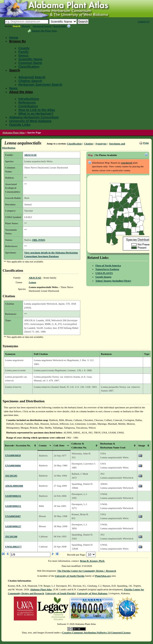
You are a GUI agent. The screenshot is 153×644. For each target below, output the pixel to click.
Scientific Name (30, 59)
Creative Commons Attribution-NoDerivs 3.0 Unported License (96, 632)
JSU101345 (11, 476)
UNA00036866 (13, 465)
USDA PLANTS (104, 273)
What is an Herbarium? (36, 114)
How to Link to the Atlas (37, 110)
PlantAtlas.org (103, 576)
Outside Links (20, 125)
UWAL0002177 (13, 547)
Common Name (30, 63)
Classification (29, 67)
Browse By (17, 41)
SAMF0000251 (13, 506)
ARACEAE (30, 155)
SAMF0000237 (13, 526)
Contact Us (144, 21)
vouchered (126, 163)
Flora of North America (108, 265)
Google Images (103, 277)
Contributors (28, 106)
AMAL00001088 (14, 486)
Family (23, 52)
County (24, 48)
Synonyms (101, 144)
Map (90, 155)
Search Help (60, 26)
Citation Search (30, 81)
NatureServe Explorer (107, 269)
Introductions (29, 99)
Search (17, 26)
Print (146, 143)
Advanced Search (42, 26)
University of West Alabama (30, 121)
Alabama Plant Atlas (13, 132)
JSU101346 (11, 536)
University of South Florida (70, 576)
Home (14, 38)
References (27, 103)
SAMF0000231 (13, 496)
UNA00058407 (13, 516)
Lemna (32, 282)
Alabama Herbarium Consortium (34, 117)
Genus (23, 56)
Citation (88, 144)
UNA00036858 (13, 455)
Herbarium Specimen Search (40, 85)
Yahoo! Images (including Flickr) (113, 281)
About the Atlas (21, 92)
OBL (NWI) (39, 240)
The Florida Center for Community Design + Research (87, 571)
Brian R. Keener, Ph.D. (92, 561)
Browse (26, 26)
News (13, 88)
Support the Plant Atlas (44, 31)
